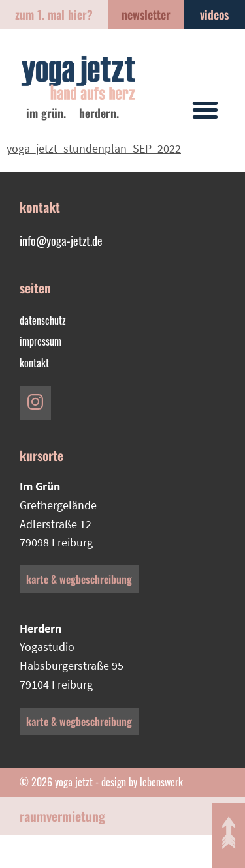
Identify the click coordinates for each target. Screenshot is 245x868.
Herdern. (99, 113)
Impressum (41, 341)
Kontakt (34, 363)
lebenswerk (161, 782)
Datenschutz (43, 320)
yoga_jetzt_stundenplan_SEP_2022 (94, 148)
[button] (205, 109)
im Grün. (46, 113)
